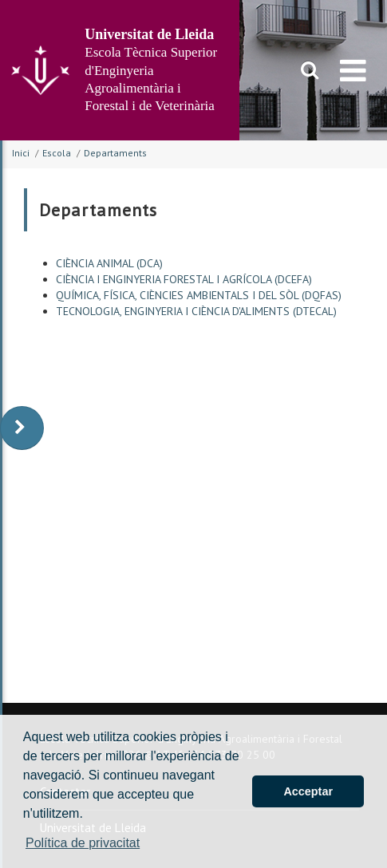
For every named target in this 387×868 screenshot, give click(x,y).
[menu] (353, 70)
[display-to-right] (22, 428)
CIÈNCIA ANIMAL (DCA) (109, 263)
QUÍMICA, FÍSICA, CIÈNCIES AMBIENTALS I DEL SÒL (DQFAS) (199, 295)
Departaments (115, 153)
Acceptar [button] (308, 791)
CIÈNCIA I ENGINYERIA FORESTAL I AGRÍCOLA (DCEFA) (184, 279)
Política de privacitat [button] (83, 843)
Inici (21, 153)
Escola (57, 153)
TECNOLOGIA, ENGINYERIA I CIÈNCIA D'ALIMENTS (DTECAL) (196, 311)
